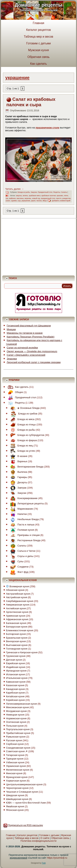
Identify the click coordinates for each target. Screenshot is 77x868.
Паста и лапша (21, 525)
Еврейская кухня (15, 663)
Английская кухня (16, 608)
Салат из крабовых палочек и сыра (31, 102)
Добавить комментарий (61, 201)
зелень (25, 196)
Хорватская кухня (16, 781)
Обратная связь (39, 57)
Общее (15, 392)
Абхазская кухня (15, 590)
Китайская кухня (15, 696)
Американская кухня (18, 605)
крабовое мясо (35, 196)
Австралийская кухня (18, 594)
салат (8, 201)
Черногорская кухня (17, 788)
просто (59, 198)
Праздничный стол (45, 192)
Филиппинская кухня (18, 770)
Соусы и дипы (21, 556)
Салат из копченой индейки (22, 348)
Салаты (64, 192)
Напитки (18, 514)
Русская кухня (14, 740)
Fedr (44, 863)
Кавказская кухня (16, 682)
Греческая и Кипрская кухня (22, 652)
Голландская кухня (17, 649)
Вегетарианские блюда (26, 467)
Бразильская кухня (17, 638)
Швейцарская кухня (17, 799)
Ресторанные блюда (24, 540)
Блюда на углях (22, 451)
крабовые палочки (49, 196)
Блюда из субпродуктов (26, 435)
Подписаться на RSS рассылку (26, 825)
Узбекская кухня (15, 762)
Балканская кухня (16, 623)
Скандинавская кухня (18, 748)
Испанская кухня (15, 674)
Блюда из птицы (22, 425)
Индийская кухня (16, 667)
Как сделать (38, 64)
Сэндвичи (18, 567)
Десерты (18, 482)
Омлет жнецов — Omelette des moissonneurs (32, 351)
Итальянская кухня (17, 678)
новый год (36, 198)
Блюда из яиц (21, 446)
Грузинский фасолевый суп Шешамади (29, 326)
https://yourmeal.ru (57, 858)
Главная (38, 23)
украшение (26, 201)
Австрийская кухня (17, 597)
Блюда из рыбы (24, 192)
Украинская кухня (16, 766)
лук (7, 198)
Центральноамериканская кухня (24, 784)
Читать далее (15, 189)
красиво (60, 196)
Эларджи (12, 359)
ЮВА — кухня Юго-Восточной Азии (26, 803)
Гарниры (18, 477)
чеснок (39, 201)
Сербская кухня (15, 744)
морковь (28, 198)
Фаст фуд (18, 572)
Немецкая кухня (15, 715)
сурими (14, 201)
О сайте (45, 838)
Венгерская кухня (16, 641)
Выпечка (18, 472)
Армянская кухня (16, 616)
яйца (44, 201)
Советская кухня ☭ (17, 751)
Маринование (21, 509)
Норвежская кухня (16, 718)
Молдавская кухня (16, 711)
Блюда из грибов (23, 414)
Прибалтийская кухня (18, 733)
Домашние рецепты (38, 5)
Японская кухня (15, 810)
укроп (33, 201)
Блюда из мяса (21, 419)
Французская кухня (17, 777)
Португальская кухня (18, 729)
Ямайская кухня (15, 806)
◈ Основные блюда (24, 408)
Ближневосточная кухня (19, 630)
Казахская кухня (15, 685)
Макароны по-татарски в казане (25, 333)
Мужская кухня (38, 50)
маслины (20, 198)
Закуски (34, 192)
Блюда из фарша (23, 440)
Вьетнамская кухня (17, 645)
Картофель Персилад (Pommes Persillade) (31, 337)
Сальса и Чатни (22, 551)
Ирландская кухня (16, 671)
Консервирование (23, 498)
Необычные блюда (24, 519)
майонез (12, 198)
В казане (18, 456)
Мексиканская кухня (17, 707)
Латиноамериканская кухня (21, 704)
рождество (67, 198)
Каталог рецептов (39, 30)
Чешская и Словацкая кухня (22, 792)
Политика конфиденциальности (39, 841)
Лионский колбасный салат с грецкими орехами (34, 362)
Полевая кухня (21, 530)
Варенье (18, 461)
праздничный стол (48, 198)
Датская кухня (14, 660)
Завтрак (17, 488)
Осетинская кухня (16, 722)
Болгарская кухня (16, 634)
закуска (19, 196)
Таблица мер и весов (38, 37)
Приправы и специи (24, 535)
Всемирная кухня (18, 586)
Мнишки (11, 329)
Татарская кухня (15, 755)
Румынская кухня (16, 737)
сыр (19, 201)
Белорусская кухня (17, 627)
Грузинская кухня (16, 656)
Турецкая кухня (15, 759)
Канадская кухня (15, 689)
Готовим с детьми (38, 43)
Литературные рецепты (26, 503)
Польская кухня (15, 726)
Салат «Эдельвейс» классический (26, 355)
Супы (16, 561)
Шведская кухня (15, 795)
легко (66, 196)
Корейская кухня (15, 700)
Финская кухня (14, 773)
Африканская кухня (17, 619)
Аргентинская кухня (17, 612)
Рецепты (57, 192)
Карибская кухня (15, 693)
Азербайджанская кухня (20, 601)
